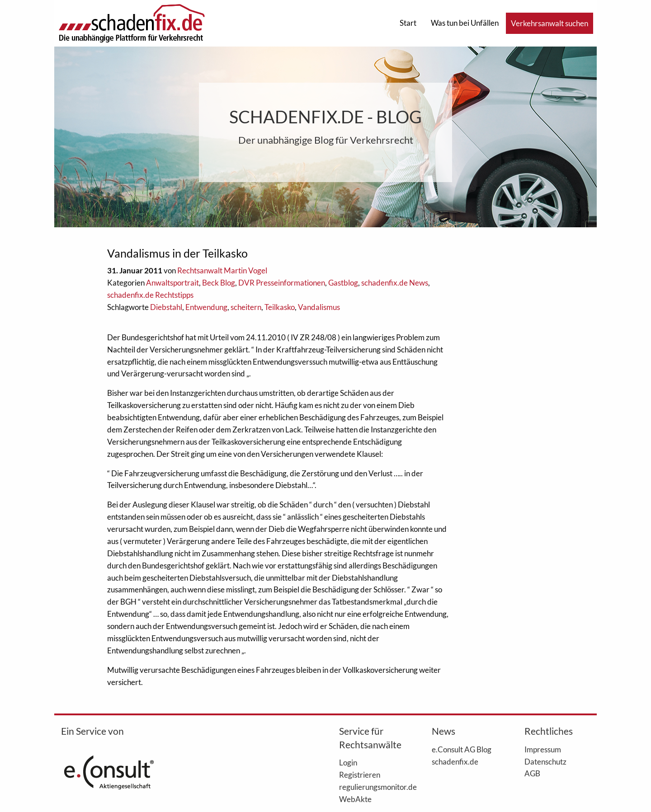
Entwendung (206, 307)
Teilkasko (280, 307)
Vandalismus (319, 307)
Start (408, 23)
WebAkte (355, 799)
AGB (532, 773)
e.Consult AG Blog (462, 749)
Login (348, 762)
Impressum (543, 749)
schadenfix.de (455, 761)
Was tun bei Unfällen (465, 23)
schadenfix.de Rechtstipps (150, 295)
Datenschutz (545, 761)
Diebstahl (166, 307)
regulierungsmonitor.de (372, 787)
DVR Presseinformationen (282, 283)
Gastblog (343, 283)
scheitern (246, 307)
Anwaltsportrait (172, 283)
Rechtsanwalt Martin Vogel (222, 270)
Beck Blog (219, 283)
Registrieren (360, 774)
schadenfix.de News (395, 283)
